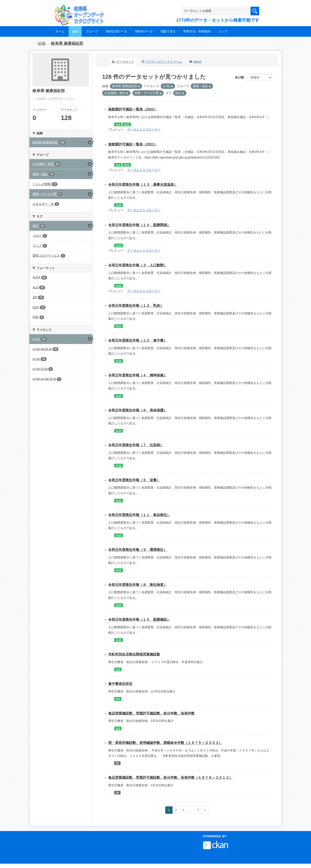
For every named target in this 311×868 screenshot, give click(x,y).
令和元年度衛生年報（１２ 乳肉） (136, 306)
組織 (75, 31)
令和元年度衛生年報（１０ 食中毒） (138, 340)
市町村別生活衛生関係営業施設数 (134, 654)
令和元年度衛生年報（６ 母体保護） (138, 410)
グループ (92, 31)
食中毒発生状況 (120, 684)
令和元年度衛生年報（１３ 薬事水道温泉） (143, 185)
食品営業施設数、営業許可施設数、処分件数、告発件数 (151, 713)
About (195, 62)
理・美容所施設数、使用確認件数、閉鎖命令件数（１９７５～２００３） (165, 743)
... (191, 810)
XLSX (126, 124)
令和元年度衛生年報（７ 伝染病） (136, 445)
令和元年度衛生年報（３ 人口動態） (138, 265)
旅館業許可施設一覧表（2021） (133, 144)
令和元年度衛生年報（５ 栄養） (134, 480)
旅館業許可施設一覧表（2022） (133, 109)
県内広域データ (116, 31)
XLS (118, 124)
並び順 (239, 77)
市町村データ (144, 31)
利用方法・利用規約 (197, 31)
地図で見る (168, 31)
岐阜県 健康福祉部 (67, 43)
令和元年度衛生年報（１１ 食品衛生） (139, 515)
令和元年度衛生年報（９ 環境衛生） (138, 550)
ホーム (60, 31)
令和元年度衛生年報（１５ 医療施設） (139, 619)
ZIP (117, 763)
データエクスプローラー (144, 129)
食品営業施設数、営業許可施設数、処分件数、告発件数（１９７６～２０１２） (170, 778)
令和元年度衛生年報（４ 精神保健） (138, 375)
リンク (223, 31)
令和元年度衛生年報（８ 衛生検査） (138, 585)
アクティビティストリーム (162, 62)
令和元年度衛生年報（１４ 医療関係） (139, 225)
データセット (123, 62)
